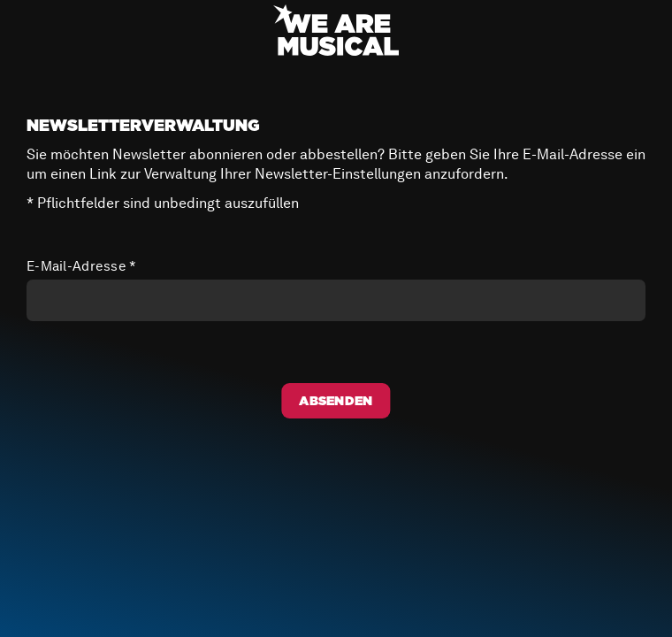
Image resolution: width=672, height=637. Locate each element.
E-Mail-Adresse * (81, 266)
